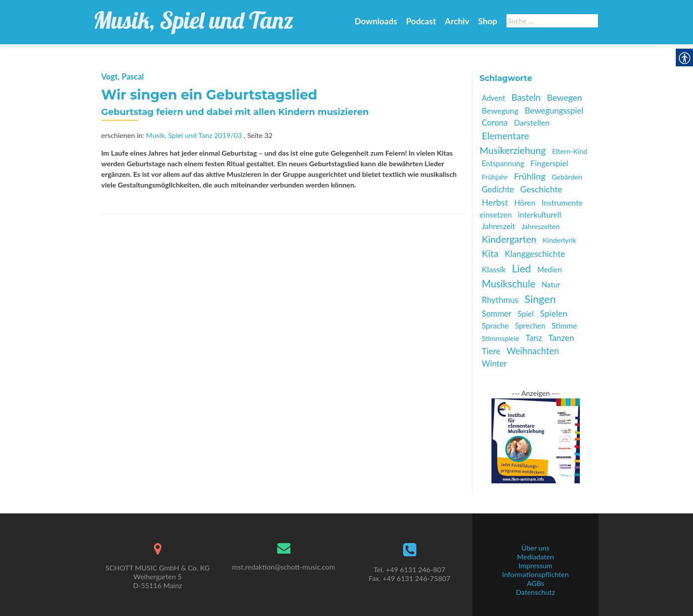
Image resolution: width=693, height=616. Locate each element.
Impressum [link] (535, 565)
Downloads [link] (376, 21)
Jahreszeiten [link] (541, 226)
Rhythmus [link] (500, 300)
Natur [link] (551, 285)
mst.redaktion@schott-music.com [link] (284, 567)
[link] (194, 18)
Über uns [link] (535, 548)
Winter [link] (494, 363)
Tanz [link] (534, 338)
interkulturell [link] (540, 215)
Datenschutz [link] (535, 592)
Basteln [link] (526, 97)
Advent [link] (493, 98)
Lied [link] (521, 268)
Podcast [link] (421, 21)
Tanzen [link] (561, 338)
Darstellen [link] (532, 122)
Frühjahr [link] (495, 177)
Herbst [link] (495, 202)
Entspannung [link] (503, 163)
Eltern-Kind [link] (570, 151)
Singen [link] (540, 299)
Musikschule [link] (508, 284)
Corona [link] (495, 122)
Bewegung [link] (500, 111)
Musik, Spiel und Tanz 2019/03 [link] (194, 135)
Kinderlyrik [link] (560, 240)
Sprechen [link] (530, 326)
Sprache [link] (495, 326)
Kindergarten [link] (509, 239)
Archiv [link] (457, 21)
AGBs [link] (535, 583)
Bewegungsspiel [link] (554, 110)
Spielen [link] (554, 313)
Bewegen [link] (565, 98)
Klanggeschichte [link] (535, 254)
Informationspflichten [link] (535, 574)
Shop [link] (488, 21)
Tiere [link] (491, 351)
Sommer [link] (497, 314)
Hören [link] (525, 203)
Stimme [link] (564, 326)
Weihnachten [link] (533, 351)
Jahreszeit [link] (499, 226)
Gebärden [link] (567, 177)
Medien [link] (549, 270)
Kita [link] (490, 253)
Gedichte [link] (498, 189)
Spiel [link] (526, 314)
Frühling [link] (530, 176)
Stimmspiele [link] (501, 338)
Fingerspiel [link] (549, 163)
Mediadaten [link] (536, 557)
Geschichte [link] (541, 189)
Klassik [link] (494, 269)
